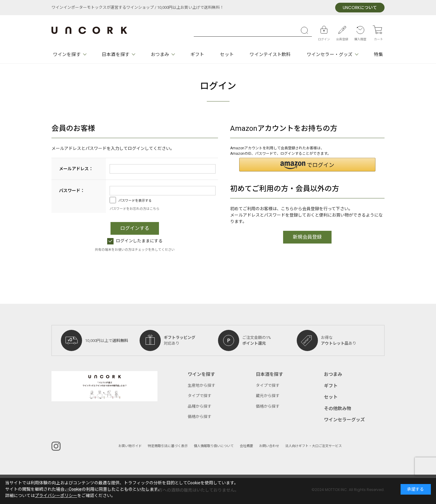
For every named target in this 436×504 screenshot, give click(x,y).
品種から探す (200, 406)
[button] (307, 165)
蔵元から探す (268, 396)
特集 (378, 55)
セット (227, 55)
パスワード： (72, 191)
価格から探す (200, 417)
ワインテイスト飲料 (270, 55)
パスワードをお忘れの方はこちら (135, 209)
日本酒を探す (116, 55)
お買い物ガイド (130, 446)
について (360, 8)
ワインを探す (67, 55)
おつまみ (160, 55)
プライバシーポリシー (56, 496)
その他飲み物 (338, 409)
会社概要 (246, 446)
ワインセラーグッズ (344, 420)
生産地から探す (201, 385)
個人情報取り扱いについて (214, 446)
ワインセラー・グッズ (330, 55)
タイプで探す (200, 396)
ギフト (197, 55)
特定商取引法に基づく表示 (168, 446)
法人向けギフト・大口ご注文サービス (314, 446)
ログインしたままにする (135, 241)
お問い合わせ (269, 446)
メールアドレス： (76, 169)
